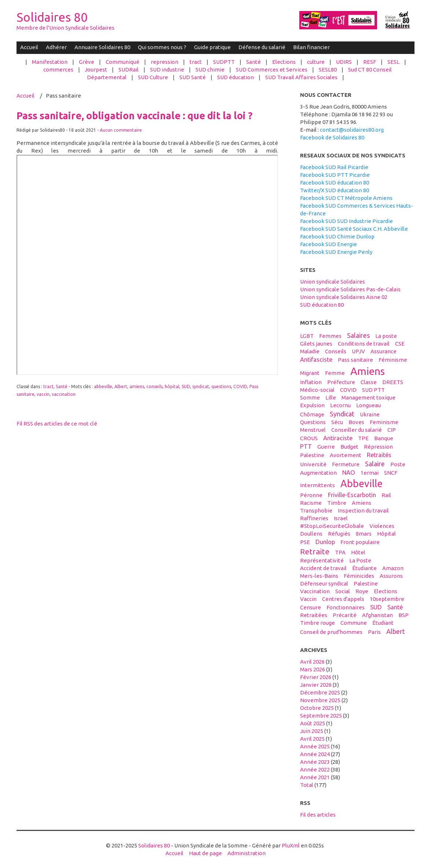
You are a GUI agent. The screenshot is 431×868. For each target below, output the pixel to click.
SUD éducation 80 (322, 305)
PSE (305, 542)
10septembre (387, 599)
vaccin (43, 394)
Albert (121, 386)
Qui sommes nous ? (162, 47)
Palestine (366, 583)
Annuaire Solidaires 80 (102, 47)
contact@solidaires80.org (352, 130)
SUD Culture (153, 77)
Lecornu (340, 405)
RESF (370, 62)
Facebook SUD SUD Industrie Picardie (346, 221)
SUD (186, 386)
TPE (363, 438)
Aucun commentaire (121, 130)
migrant (310, 373)
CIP (392, 430)
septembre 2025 (321, 716)
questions (221, 386)
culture (316, 62)
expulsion (312, 405)
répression (378, 447)
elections (386, 591)
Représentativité (322, 560)
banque (384, 438)
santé (395, 607)
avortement (346, 455)
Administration (246, 853)
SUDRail (129, 70)
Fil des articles (318, 815)
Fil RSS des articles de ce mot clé (57, 424)
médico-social (317, 390)
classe (369, 382)
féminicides (359, 576)
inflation (311, 382)
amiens (137, 386)
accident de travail (323, 568)
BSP (403, 615)
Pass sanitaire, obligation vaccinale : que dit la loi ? (135, 116)
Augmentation (318, 473)
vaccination (64, 394)
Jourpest (96, 70)
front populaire (360, 542)
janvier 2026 (316, 685)
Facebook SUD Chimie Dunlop (337, 236)
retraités (379, 455)
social (343, 591)
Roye (362, 591)
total (307, 785)
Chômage (312, 414)
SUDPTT (224, 62)
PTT (306, 446)
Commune (354, 623)
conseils (154, 386)
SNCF (391, 473)
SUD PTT (373, 390)
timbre (337, 503)
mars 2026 (313, 669)
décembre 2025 (320, 692)
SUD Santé (193, 77)
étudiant (383, 623)
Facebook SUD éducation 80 (335, 183)
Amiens (361, 503)
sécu (337, 422)
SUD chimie (210, 70)
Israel (341, 518)
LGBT (307, 336)
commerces (58, 70)
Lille (331, 397)
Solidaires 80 (52, 17)
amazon (393, 568)
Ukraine (370, 414)
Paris (374, 632)
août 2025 (313, 723)
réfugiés (339, 534)
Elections (284, 62)
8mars (364, 534)
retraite (315, 551)
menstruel (313, 430)
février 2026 (316, 677)
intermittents (317, 485)
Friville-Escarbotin (352, 495)
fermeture (346, 464)
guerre (326, 447)
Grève (87, 62)
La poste (386, 336)
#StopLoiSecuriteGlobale (332, 526)
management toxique (368, 397)
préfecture (341, 382)
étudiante (364, 568)
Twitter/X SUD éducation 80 (335, 190)
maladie (310, 351)
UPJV (358, 351)
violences (382, 526)
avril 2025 (312, 739)
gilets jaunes (316, 344)
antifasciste (316, 360)
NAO (349, 473)
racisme (311, 503)
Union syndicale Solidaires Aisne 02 (344, 297)
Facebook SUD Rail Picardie (334, 167)
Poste (398, 464)
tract (196, 62)
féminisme (393, 360)
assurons (391, 576)
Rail (386, 495)
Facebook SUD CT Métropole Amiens (346, 198)
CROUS (309, 438)
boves (356, 422)
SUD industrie (167, 70)
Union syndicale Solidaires (333, 282)
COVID (240, 386)
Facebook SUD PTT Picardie (335, 175)
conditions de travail (364, 344)
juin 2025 (312, 731)
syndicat (201, 386)
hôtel (358, 552)
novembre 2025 (320, 700)
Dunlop (325, 542)
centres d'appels (343, 599)
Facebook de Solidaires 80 (332, 137)
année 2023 (315, 762)
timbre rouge (317, 623)
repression (165, 62)
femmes (330, 336)
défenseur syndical (324, 583)
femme (335, 373)
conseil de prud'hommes (331, 632)
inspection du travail (363, 510)
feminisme (384, 422)
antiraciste (338, 438)
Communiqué (123, 62)
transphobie (316, 510)
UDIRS (344, 62)
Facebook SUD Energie (328, 244)
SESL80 (328, 70)
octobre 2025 (317, 708)
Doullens (311, 534)
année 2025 (315, 746)
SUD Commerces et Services (272, 70)
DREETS (393, 382)
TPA (340, 552)
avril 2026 (312, 662)
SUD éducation (235, 77)
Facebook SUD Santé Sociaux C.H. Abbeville (354, 229)
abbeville (103, 386)
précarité (345, 615)
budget (349, 447)
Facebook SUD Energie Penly (336, 252)
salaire (375, 464)
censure (311, 607)
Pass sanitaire (355, 360)
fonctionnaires (346, 607)
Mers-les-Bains (319, 576)
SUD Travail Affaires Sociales (301, 77)
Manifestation (50, 62)
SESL (393, 62)
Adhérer (56, 47)
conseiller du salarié (357, 430)
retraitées (314, 615)
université (313, 464)
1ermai (370, 473)
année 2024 (315, 754)
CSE (400, 344)
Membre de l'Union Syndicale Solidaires (65, 28)
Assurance (383, 351)
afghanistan (377, 615)
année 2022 (315, 769)
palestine (312, 455)
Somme (310, 397)
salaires (358, 335)
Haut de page (205, 853)
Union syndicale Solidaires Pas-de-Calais (350, 289)
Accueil (29, 47)
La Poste (360, 560)
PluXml (291, 845)
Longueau (368, 405)
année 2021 (315, 777)
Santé (253, 62)
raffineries (314, 518)
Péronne (311, 495)
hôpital (172, 386)
